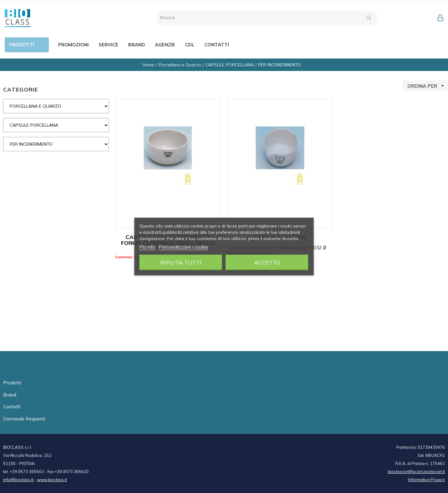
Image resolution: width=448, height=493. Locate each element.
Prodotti (12, 383)
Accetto (267, 263)
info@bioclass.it (19, 480)
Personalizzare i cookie (183, 247)
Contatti (12, 407)
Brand (10, 395)
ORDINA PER (428, 86)
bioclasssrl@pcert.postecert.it (416, 472)
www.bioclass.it (52, 480)
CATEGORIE (21, 89)
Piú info (147, 247)
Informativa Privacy (427, 480)
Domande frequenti (24, 419)
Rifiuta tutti (181, 263)
